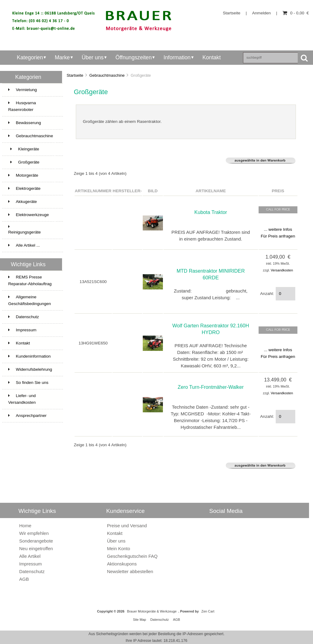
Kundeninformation (29, 356)
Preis (278, 191)
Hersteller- (127, 191)
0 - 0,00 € (296, 13)
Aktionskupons (122, 564)
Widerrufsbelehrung (30, 369)
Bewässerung (32, 123)
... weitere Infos (278, 229)
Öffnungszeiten (134, 57)
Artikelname (211, 191)
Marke (62, 57)
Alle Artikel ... (24, 245)
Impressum (22, 330)
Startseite (232, 13)
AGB (24, 579)
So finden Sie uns (28, 383)
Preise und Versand (127, 526)
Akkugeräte (23, 202)
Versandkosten (282, 270)
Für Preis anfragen (278, 236)
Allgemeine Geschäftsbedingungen (30, 300)
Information (177, 57)
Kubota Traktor (211, 212)
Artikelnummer (93, 191)
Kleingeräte (32, 151)
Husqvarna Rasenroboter (32, 107)
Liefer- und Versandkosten (22, 399)
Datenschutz (24, 317)
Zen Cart (208, 611)
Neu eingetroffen (36, 548)
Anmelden (261, 13)
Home (25, 526)
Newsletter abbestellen (130, 571)
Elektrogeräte (24, 188)
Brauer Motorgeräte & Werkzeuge (152, 611)
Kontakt (212, 57)
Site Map (140, 620)
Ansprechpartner (28, 416)
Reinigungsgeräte (25, 230)
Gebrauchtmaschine (107, 75)
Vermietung (32, 90)
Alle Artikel (30, 556)
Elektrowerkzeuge (32, 217)
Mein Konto (119, 548)
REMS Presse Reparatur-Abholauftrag (30, 280)
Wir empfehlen (34, 533)
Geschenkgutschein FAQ (132, 556)
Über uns (93, 57)
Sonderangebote (36, 541)
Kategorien (30, 57)
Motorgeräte (32, 178)
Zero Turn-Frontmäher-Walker (211, 387)
